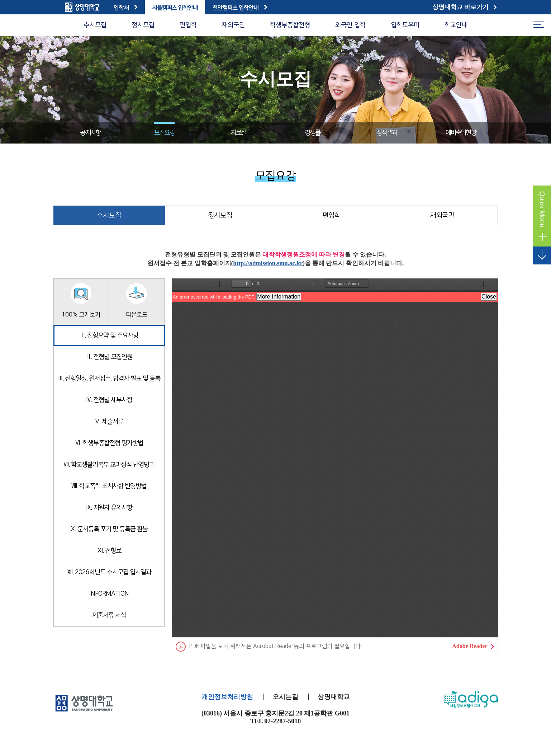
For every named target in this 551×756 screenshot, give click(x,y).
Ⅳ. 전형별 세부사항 (109, 400)
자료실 (239, 133)
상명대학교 (334, 697)
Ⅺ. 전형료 (109, 551)
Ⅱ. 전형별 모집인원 (109, 357)
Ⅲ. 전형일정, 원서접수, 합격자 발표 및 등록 (109, 379)
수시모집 (95, 25)
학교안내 (456, 25)
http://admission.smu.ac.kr (268, 263)
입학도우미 (405, 25)
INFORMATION (109, 594)
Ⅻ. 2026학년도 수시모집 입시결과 (109, 572)
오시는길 (285, 697)
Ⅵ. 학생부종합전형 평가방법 (109, 443)
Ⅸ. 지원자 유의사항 (109, 508)
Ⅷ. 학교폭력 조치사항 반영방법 (109, 486)
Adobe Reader (473, 646)
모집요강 (164, 133)
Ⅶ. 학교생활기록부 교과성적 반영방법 (109, 465)
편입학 (188, 25)
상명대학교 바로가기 (465, 7)
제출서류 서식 (109, 615)
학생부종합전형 (290, 25)
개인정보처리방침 (227, 697)
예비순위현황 (461, 133)
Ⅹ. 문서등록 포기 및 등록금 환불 (109, 529)
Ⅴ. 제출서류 (109, 422)
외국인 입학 (350, 25)
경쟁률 (312, 133)
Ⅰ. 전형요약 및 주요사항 (109, 335)
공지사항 (90, 133)
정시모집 (143, 25)
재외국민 (233, 25)
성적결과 (387, 133)
